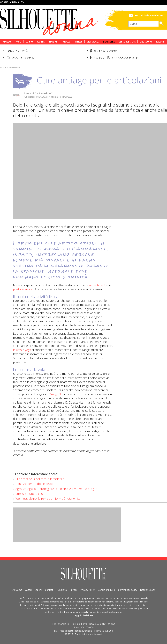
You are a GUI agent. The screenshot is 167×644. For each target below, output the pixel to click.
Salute (160, 42)
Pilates (17, 350)
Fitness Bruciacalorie (114, 57)
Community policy (128, 590)
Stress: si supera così (30, 494)
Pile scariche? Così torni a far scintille (40, 479)
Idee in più (17, 51)
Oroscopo (146, 42)
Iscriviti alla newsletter (149, 15)
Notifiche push (148, 590)
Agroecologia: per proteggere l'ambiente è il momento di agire (56, 489)
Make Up (8, 42)
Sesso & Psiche (127, 42)
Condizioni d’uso (106, 590)
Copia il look (20, 57)
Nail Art (54, 42)
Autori (28, 590)
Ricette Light (104, 51)
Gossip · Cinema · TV (12, 2)
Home (3, 67)
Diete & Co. (93, 42)
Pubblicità (62, 590)
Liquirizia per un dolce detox (34, 484)
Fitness (78, 42)
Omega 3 (55, 394)
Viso (19, 42)
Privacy (74, 590)
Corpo (29, 42)
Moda (66, 42)
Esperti (38, 590)
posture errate (23, 289)
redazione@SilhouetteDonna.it (76, 631)
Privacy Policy (88, 590)
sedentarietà (97, 285)
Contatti (49, 590)
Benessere (109, 42)
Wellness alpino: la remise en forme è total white (48, 499)
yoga (28, 350)
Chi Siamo (17, 590)
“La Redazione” (43, 93)
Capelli (41, 42)
